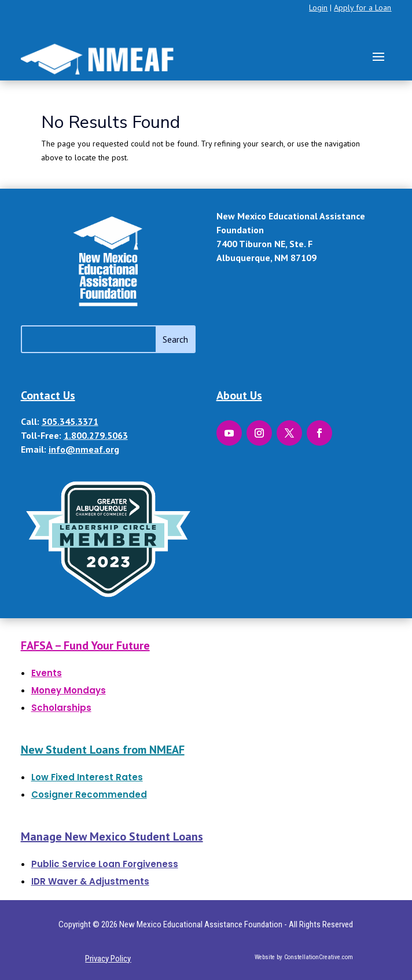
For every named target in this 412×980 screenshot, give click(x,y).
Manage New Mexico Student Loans (112, 836)
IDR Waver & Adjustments (90, 881)
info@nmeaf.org (84, 449)
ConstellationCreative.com (319, 957)
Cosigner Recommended (89, 794)
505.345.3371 (70, 421)
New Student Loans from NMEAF (103, 750)
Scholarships (61, 708)
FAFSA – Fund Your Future (85, 645)
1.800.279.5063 (96, 435)
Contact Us (48, 395)
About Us (239, 395)
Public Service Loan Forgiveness (105, 864)
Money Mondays (69, 690)
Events (47, 673)
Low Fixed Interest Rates (87, 777)
